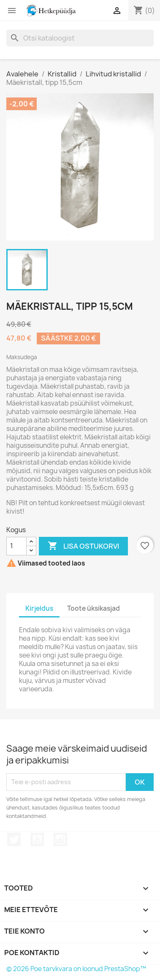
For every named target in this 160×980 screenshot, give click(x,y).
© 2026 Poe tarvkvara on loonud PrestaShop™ (76, 969)
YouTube (37, 839)
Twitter (14, 839)
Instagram (60, 839)
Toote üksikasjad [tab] (94, 608)
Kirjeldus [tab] (39, 608)
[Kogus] (16, 546)
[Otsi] (80, 38)
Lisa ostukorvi (83, 546)
